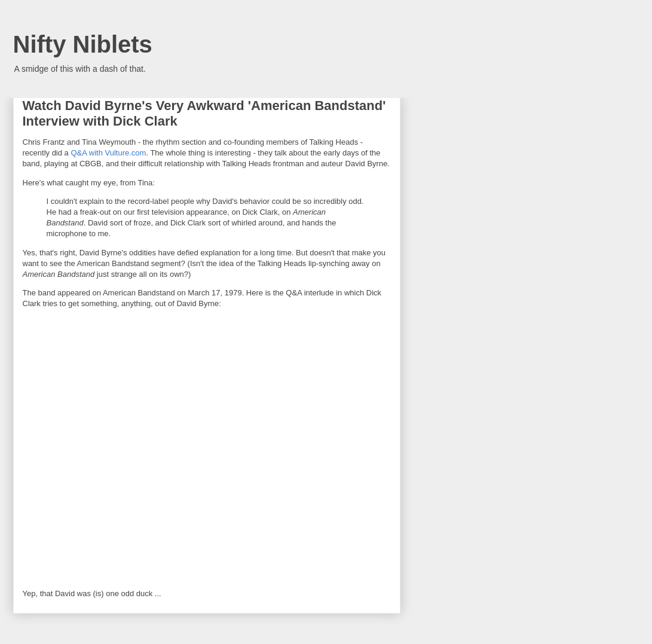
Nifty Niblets (83, 44)
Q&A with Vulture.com (108, 153)
